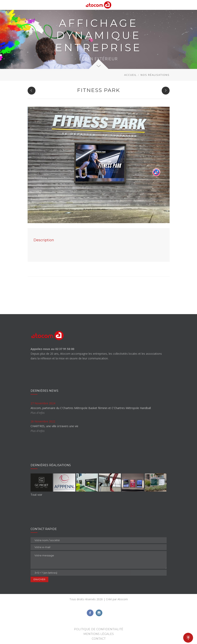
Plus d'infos (38, 413)
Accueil (130, 75)
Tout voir (36, 495)
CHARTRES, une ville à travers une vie (54, 426)
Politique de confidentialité (99, 629)
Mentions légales (99, 634)
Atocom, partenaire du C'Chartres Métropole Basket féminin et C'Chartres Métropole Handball (91, 408)
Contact (99, 639)
